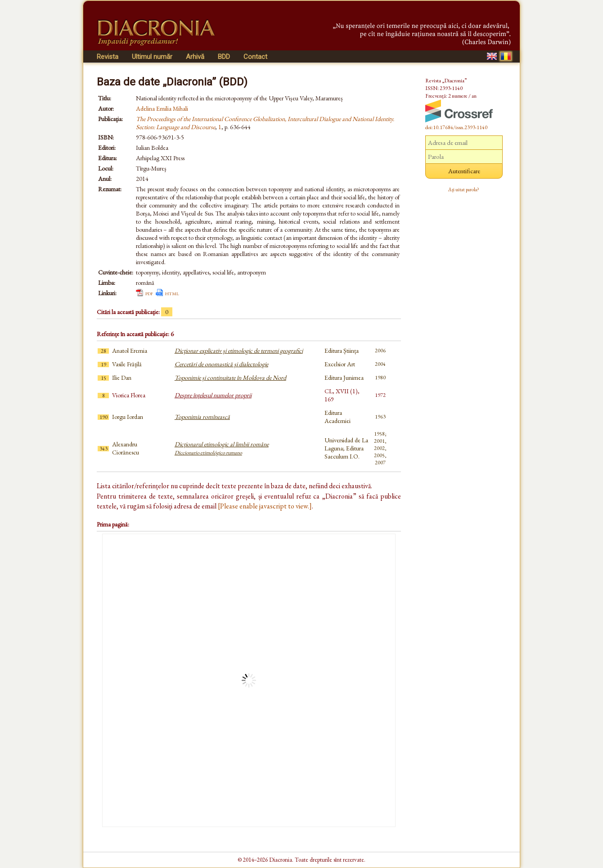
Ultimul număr (152, 57)
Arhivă (195, 57)
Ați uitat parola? (464, 189)
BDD (224, 57)
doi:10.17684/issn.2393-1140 (456, 127)
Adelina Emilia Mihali (162, 108)
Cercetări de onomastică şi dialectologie (221, 364)
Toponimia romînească (202, 417)
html (172, 293)
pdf (149, 293)
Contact (255, 57)
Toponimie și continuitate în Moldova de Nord (230, 378)
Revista (108, 57)
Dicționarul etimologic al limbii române (222, 448)
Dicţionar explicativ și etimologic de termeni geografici (239, 351)
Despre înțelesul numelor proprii (213, 395)
